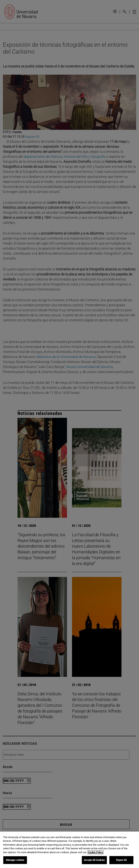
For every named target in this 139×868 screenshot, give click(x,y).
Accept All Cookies (94, 860)
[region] (69, 850)
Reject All (121, 860)
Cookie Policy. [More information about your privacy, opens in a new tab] (95, 852)
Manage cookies (15, 860)
